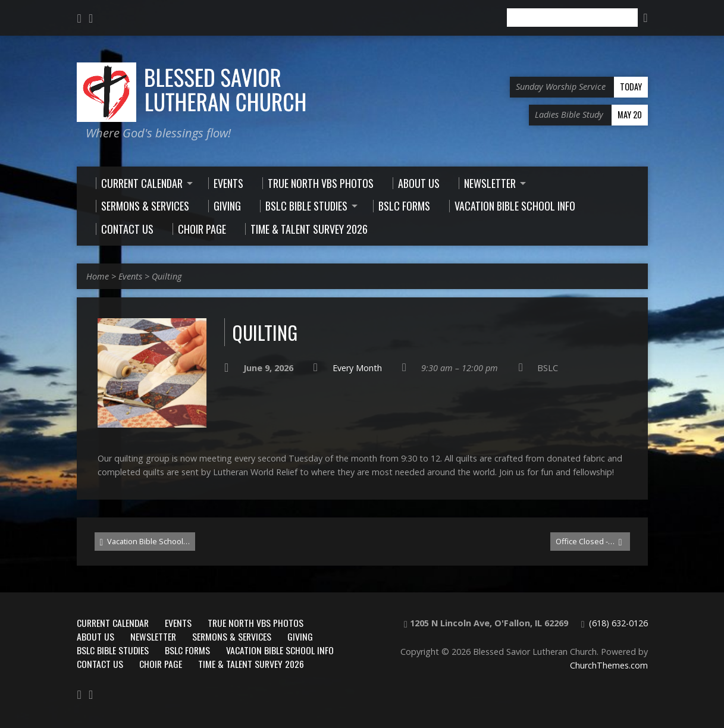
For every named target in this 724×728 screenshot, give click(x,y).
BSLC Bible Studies (113, 650)
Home (98, 276)
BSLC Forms (187, 650)
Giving (300, 636)
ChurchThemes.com (609, 665)
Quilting (167, 276)
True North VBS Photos (256, 623)
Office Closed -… (589, 542)
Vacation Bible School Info (280, 650)
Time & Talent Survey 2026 (251, 664)
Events (130, 276)
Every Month (357, 368)
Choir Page (161, 664)
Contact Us (100, 664)
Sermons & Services (232, 636)
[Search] (572, 18)
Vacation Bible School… (145, 542)
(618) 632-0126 (618, 623)
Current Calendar (113, 623)
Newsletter (153, 636)
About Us (95, 636)
